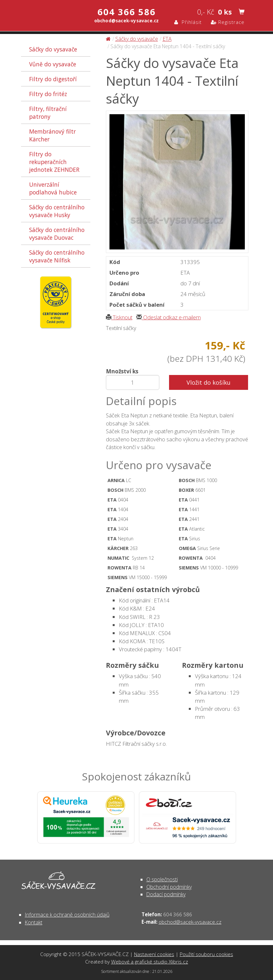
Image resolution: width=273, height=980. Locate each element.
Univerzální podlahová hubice (53, 188)
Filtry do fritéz (48, 94)
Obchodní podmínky (169, 887)
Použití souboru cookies (206, 954)
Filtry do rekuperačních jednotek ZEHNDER (54, 162)
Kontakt (34, 922)
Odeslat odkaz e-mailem (169, 317)
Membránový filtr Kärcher (52, 135)
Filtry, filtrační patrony (48, 113)
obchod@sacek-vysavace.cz (190, 922)
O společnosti (162, 879)
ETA (167, 39)
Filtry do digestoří (53, 79)
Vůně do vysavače (53, 64)
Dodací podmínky (166, 894)
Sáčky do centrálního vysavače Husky (57, 211)
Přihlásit (188, 22)
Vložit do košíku (209, 382)
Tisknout (119, 317)
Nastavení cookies (154, 954)
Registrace (228, 22)
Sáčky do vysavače (53, 49)
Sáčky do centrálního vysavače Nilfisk (57, 256)
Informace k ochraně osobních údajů (67, 915)
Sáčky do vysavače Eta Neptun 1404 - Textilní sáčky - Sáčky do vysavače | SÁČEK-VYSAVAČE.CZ (46, 15)
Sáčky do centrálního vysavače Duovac (57, 234)
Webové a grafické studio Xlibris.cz (150, 962)
